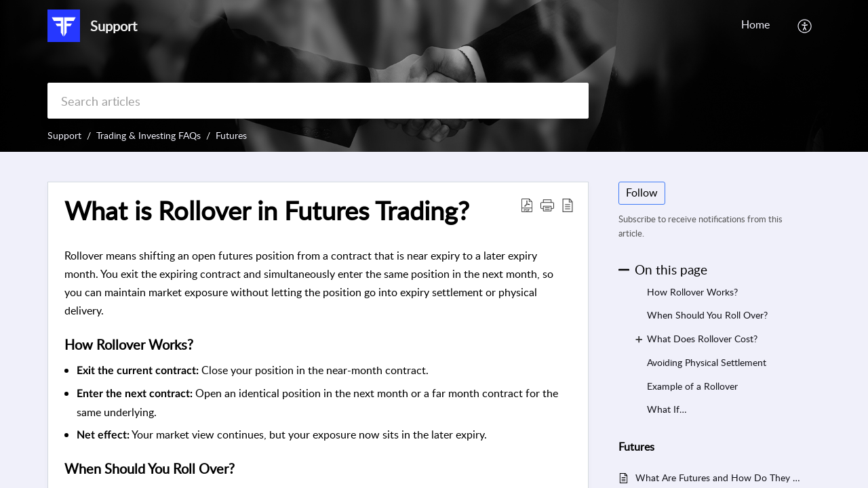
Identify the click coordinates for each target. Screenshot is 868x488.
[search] (318, 101)
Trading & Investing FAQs (149, 135)
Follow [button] (642, 192)
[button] (805, 26)
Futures (231, 135)
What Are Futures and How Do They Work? (721, 477)
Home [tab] (755, 24)
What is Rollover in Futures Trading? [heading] (267, 211)
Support (64, 135)
